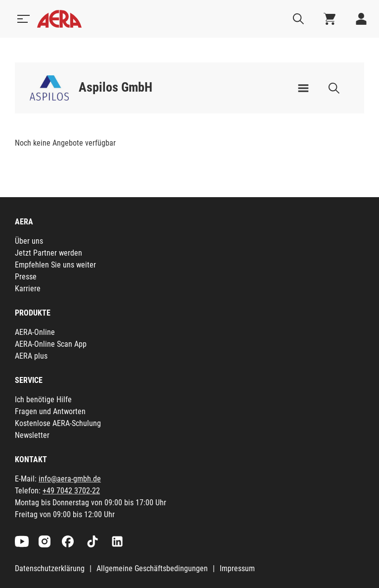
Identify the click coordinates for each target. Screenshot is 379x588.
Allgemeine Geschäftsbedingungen (152, 568)
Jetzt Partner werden (48, 253)
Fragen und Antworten (50, 411)
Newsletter (32, 435)
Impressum (237, 568)
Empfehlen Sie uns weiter (55, 265)
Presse (26, 277)
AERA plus (31, 356)
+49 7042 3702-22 (71, 491)
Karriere (28, 289)
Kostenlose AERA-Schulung (58, 423)
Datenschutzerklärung (50, 568)
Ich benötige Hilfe (43, 400)
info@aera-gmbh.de (70, 479)
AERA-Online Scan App (51, 344)
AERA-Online (35, 332)
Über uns (29, 241)
